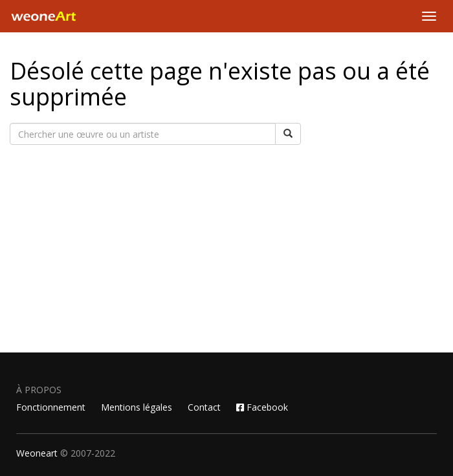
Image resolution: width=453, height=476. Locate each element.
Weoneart (37, 453)
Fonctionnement (51, 407)
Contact (204, 407)
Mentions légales (137, 407)
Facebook (262, 407)
